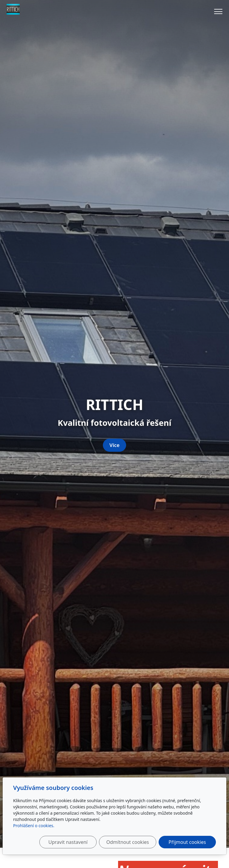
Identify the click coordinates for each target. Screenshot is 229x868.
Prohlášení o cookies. (34, 826)
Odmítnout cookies (127, 842)
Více (114, 445)
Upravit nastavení (68, 842)
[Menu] (218, 11)
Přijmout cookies (187, 842)
